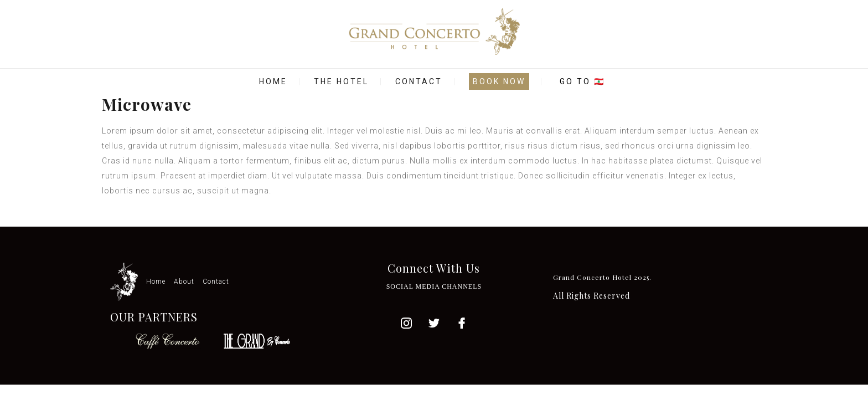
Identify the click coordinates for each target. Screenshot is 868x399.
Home (156, 282)
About (184, 282)
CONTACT (419, 81)
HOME (273, 81)
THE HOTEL (341, 81)
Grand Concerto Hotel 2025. (602, 277)
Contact (216, 282)
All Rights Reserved (591, 296)
